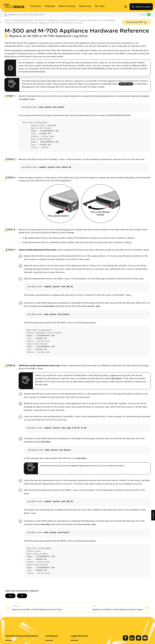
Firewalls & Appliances (22, 20)
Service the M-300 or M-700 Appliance (98, 20)
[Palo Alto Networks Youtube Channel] (145, 640)
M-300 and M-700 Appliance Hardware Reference (56, 20)
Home (7, 20)
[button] (153, 515)
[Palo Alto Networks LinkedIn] (132, 640)
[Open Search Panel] (127, 7)
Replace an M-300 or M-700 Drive (21, 23)
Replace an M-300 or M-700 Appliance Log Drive (61, 23)
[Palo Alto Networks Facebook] (125, 640)
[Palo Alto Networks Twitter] (139, 640)
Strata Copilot (141, 7)
